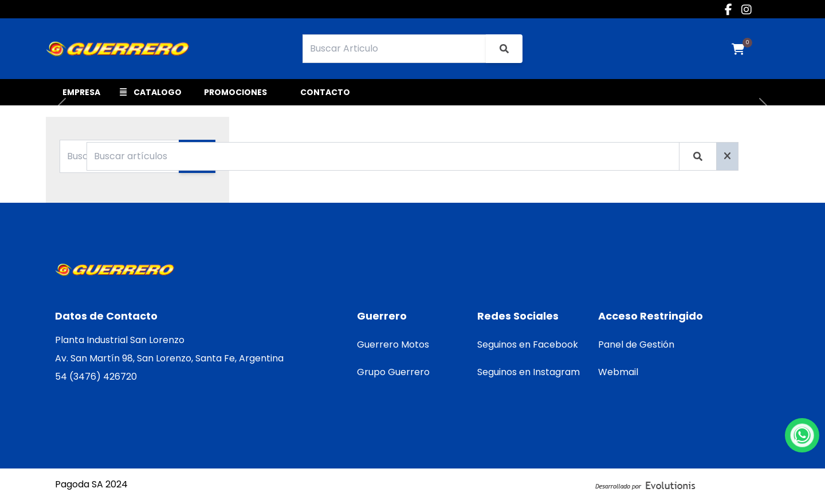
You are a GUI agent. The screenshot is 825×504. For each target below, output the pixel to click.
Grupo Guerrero (393, 372)
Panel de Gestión (636, 344)
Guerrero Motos (393, 344)
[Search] (394, 49)
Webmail (618, 372)
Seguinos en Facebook (528, 344)
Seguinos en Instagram (529, 372)
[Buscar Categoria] (119, 156)
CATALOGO (151, 92)
